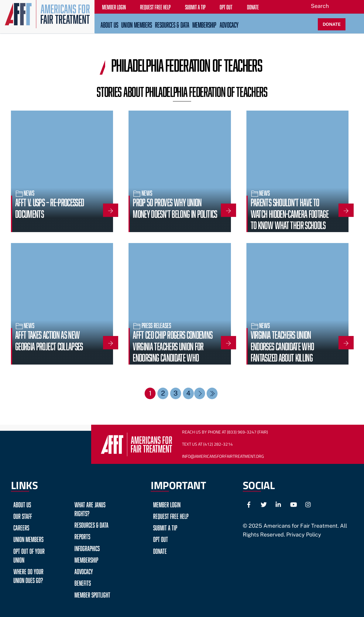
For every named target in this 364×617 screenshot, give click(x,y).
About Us (109, 24)
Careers (21, 527)
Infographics (87, 548)
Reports (82, 536)
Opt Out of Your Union (29, 555)
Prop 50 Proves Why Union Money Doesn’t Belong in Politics (175, 207)
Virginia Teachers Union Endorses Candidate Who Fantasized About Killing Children (282, 351)
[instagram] (308, 504)
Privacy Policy (304, 535)
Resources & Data (172, 24)
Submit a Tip (165, 527)
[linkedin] (279, 504)
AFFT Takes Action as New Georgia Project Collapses (49, 339)
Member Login (167, 504)
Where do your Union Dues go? (28, 575)
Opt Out (161, 538)
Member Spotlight (92, 594)
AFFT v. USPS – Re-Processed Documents (50, 207)
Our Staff (23, 515)
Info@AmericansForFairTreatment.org (223, 456)
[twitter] (264, 504)
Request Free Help (171, 515)
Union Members (137, 24)
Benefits (83, 582)
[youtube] (294, 504)
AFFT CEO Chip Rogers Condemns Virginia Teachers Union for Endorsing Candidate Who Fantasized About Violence (173, 351)
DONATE (332, 24)
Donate (160, 550)
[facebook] (249, 504)
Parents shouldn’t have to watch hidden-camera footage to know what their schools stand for (290, 218)
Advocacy (229, 24)
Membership (204, 24)
